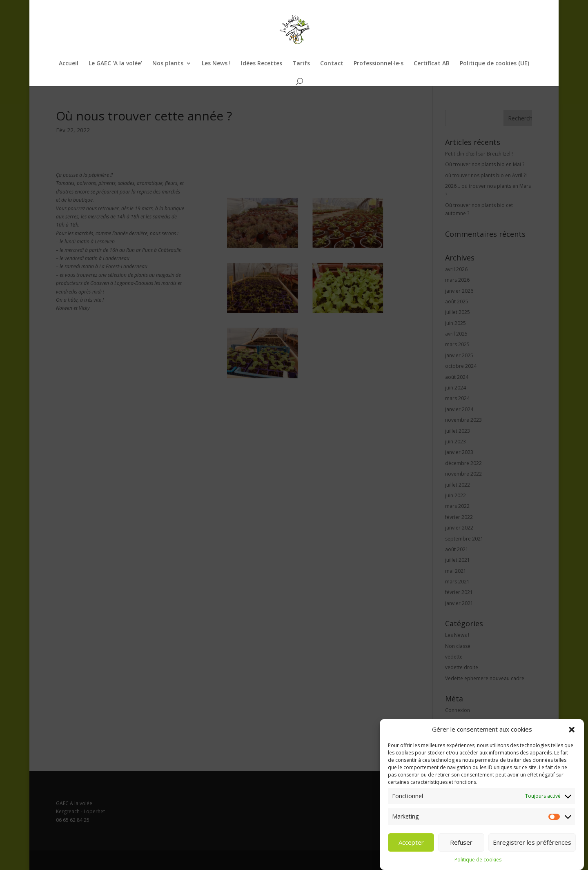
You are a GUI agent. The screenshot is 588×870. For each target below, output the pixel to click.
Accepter (411, 855)
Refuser (461, 855)
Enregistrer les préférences (532, 855)
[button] (572, 742)
